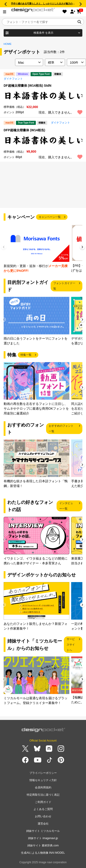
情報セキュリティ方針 (43, 780)
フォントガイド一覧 (64, 286)
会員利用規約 (43, 787)
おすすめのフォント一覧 (61, 429)
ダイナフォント (13, 79)
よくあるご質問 (43, 809)
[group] (36, 249)
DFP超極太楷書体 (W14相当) (24, 130)
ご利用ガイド (43, 802)
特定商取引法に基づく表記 (43, 795)
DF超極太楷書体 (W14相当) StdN (27, 86)
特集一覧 (26, 355)
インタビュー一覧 (66, 506)
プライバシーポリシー (43, 773)
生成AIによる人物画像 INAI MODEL (43, 853)
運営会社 (43, 824)
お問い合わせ (43, 816)
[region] (43, 96)
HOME (8, 44)
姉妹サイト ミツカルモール (43, 831)
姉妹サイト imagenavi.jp (43, 838)
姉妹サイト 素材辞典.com (43, 845)
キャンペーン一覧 (50, 217)
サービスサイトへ (71, 645)
